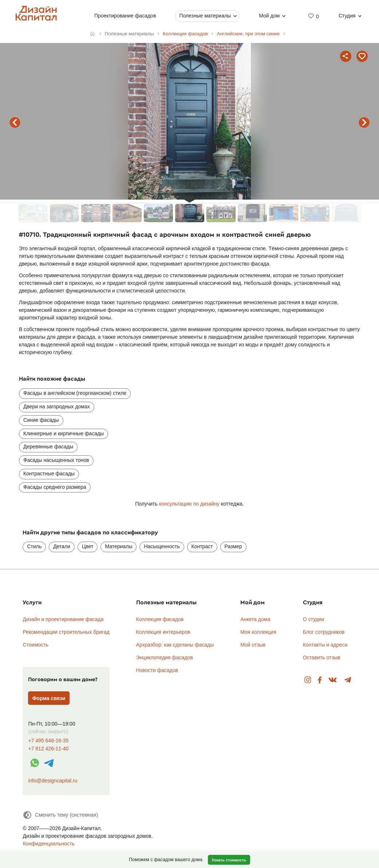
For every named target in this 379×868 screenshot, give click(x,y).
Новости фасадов (157, 670)
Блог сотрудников (324, 632)
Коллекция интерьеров (163, 632)
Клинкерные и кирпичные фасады (64, 433)
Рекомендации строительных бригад (66, 632)
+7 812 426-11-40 (48, 749)
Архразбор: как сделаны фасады (175, 645)
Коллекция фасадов (160, 619)
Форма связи (49, 698)
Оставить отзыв (322, 657)
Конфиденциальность (48, 844)
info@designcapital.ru (53, 781)
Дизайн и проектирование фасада (63, 619)
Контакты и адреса (325, 645)
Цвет (88, 546)
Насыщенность (162, 546)
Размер (233, 546)
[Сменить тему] (60, 815)
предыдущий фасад (15, 122)
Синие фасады (41, 420)
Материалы (119, 546)
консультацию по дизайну (189, 504)
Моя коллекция (258, 632)
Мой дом (269, 16)
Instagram (308, 680)
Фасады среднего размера (55, 487)
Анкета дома (255, 619)
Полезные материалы (205, 16)
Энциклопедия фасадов (165, 657)
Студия (347, 16)
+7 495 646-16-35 (48, 741)
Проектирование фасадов (125, 16)
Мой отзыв (253, 645)
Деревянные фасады (48, 447)
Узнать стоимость (229, 860)
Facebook (320, 680)
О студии (314, 619)
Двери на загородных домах (57, 406)
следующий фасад (364, 122)
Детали (62, 546)
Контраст (202, 546)
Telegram (348, 680)
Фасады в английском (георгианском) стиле (75, 393)
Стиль (34, 546)
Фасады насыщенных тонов (56, 460)
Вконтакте (333, 680)
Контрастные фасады (49, 474)
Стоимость (35, 645)
